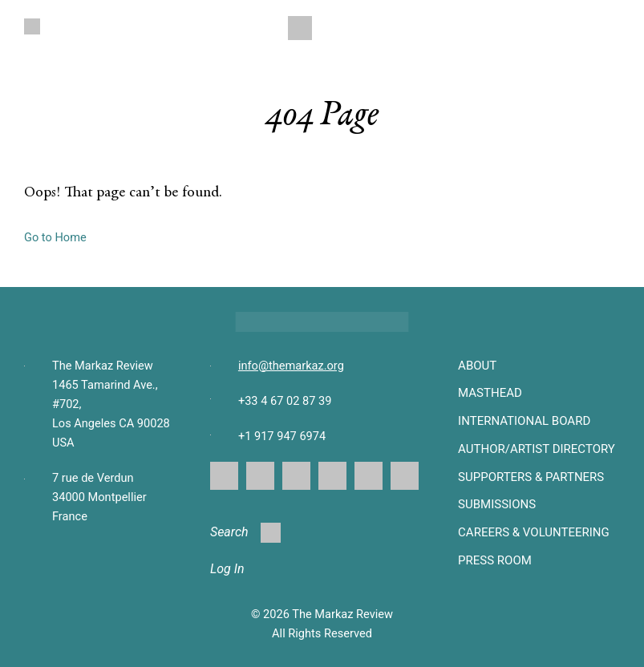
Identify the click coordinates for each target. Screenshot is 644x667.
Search (245, 533)
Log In (227, 569)
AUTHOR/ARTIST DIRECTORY (537, 449)
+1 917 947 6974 (282, 436)
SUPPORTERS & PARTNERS (531, 477)
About (477, 366)
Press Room (495, 560)
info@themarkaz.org (291, 366)
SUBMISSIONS (497, 504)
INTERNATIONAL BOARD (524, 421)
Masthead (490, 393)
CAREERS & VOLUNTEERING (534, 532)
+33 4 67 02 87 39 (285, 401)
